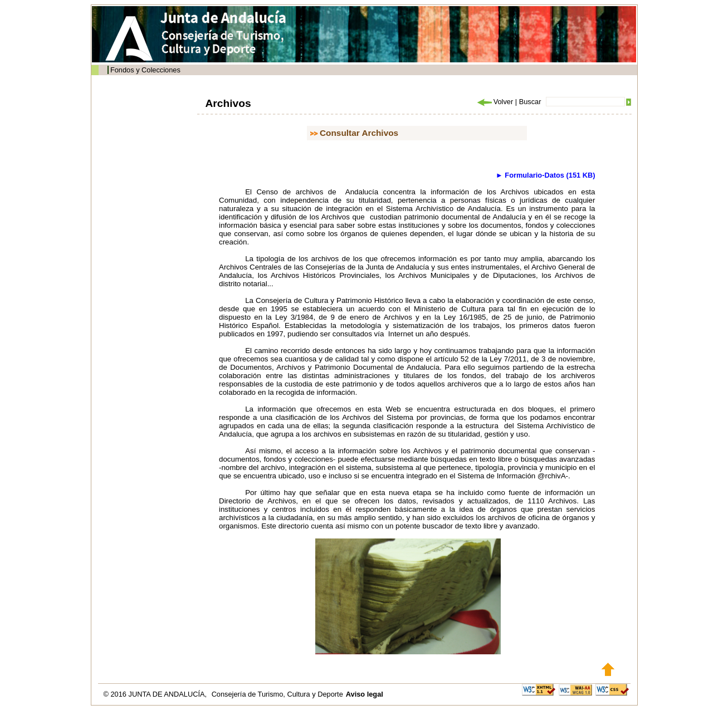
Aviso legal (365, 694)
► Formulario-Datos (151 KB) (545, 175)
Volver (495, 102)
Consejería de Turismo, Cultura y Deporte (277, 694)
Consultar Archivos (359, 133)
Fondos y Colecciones (145, 70)
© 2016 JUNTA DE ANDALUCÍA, (156, 694)
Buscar (530, 102)
